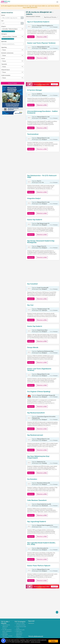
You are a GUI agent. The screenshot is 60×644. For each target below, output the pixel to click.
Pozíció (3, 58)
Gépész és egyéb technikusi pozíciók (21, 624)
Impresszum (31, 623)
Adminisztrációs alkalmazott (6, 626)
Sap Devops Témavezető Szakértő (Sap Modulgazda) (41, 242)
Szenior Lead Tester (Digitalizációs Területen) (39, 369)
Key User (30, 305)
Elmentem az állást (42, 37)
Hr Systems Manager (35, 90)
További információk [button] (35, 642)
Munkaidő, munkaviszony (7, 53)
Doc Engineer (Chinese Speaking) (39, 391)
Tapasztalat (4, 64)
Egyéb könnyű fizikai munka (21, 627)
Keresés (3, 15)
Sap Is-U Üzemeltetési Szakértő (38, 22)
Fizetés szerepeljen (6, 75)
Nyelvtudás (4, 41)
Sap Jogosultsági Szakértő (37, 521)
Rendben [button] (53, 641)
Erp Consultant (32, 284)
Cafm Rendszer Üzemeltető (37, 500)
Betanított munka (20, 630)
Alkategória (4, 34)
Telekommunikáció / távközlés (8, 39)
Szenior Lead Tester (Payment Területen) (41, 43)
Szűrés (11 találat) (12, 83)
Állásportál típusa (5, 70)
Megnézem (31, 37)
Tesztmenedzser (33, 134)
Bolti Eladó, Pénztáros (7, 635)
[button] (3, 641)
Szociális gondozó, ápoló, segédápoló (7, 631)
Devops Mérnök (33, 347)
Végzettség (4, 47)
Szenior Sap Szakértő (35, 220)
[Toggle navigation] (57, 2)
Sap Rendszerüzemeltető (36, 413)
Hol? (2, 21)
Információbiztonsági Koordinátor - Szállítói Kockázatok (42, 112)
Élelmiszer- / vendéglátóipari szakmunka (20, 638)
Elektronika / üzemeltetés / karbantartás (19, 633)
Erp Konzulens (32, 479)
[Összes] (13, 29)
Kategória (4, 26)
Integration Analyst (34, 198)
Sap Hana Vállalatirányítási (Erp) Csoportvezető (38, 457)
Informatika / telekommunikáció (8, 31)
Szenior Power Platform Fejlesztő (39, 566)
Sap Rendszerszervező (35, 435)
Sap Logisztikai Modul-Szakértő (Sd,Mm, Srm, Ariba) (41, 543)
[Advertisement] (12, 124)
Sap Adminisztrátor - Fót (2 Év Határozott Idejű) (42, 176)
